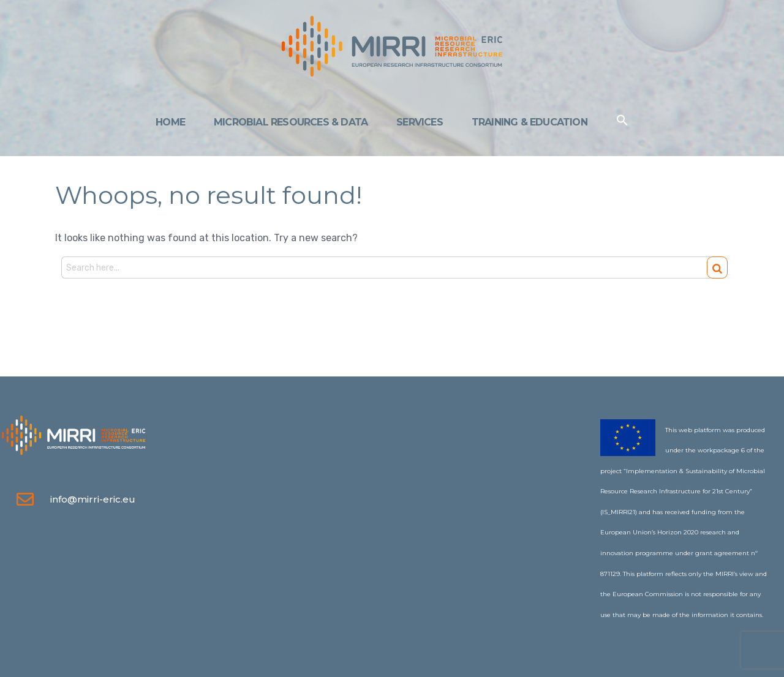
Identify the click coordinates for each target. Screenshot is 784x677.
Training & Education (530, 122)
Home (170, 122)
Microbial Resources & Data (291, 122)
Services (420, 122)
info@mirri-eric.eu (93, 499)
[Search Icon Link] (622, 123)
